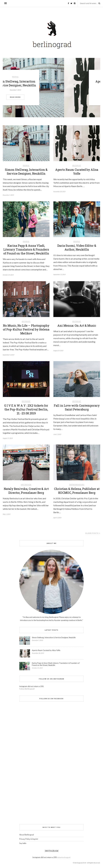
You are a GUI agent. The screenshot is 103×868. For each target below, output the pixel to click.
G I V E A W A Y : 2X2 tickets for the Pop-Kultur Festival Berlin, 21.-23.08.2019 (26, 409)
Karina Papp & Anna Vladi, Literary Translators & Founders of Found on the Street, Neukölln (26, 249)
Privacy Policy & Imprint (29, 839)
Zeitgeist (77, 165)
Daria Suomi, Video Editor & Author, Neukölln (77, 247)
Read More (51, 97)
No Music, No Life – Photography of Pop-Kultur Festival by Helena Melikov (26, 329)
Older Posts (93, 533)
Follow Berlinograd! (27, 689)
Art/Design (26, 485)
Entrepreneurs (77, 485)
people (51, 77)
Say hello (23, 843)
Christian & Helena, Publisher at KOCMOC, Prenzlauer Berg (77, 491)
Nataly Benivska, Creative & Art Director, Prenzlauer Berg (26, 491)
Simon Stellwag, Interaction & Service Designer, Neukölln (52, 83)
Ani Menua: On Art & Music (77, 325)
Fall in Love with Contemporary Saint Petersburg (77, 407)
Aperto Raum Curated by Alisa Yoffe (77, 172)
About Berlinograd (27, 835)
